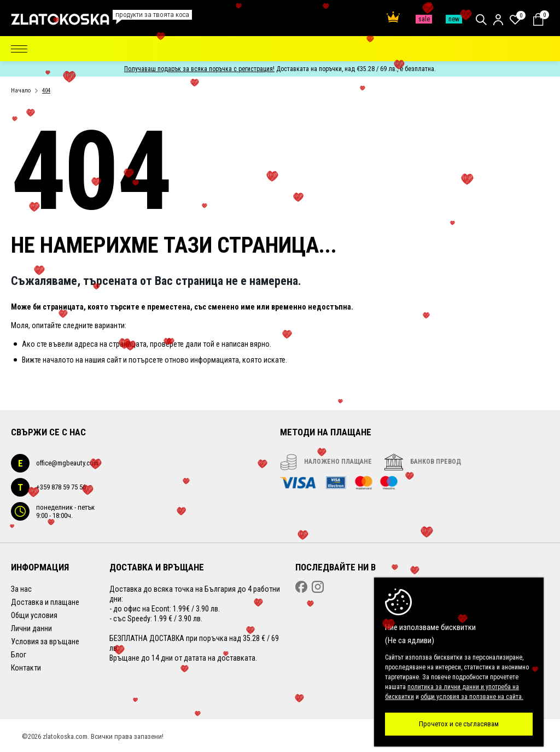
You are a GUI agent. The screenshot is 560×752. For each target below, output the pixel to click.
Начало (21, 91)
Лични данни (31, 628)
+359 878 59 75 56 (48, 487)
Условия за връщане (45, 642)
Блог (19, 655)
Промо (424, 19)
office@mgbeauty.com (55, 463)
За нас (21, 589)
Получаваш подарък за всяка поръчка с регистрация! (199, 69)
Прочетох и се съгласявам (459, 724)
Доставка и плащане (45, 602)
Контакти (26, 668)
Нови (454, 19)
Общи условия (34, 615)
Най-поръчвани (393, 17)
